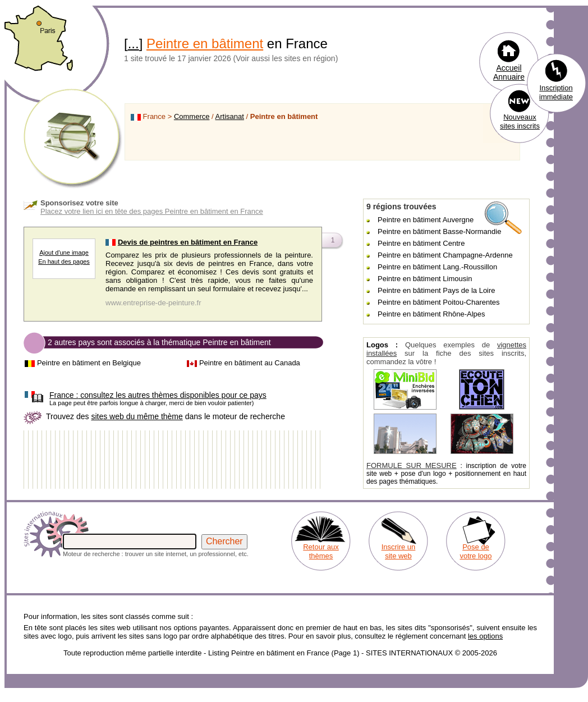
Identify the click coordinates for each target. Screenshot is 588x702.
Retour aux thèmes (321, 551)
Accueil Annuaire (509, 72)
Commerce (192, 116)
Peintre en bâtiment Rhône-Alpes (431, 314)
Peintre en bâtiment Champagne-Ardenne (445, 255)
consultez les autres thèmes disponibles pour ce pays (158, 395)
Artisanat (230, 116)
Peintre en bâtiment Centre (421, 243)
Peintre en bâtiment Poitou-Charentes (439, 302)
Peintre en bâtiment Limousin (425, 279)
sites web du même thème (137, 416)
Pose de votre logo (476, 551)
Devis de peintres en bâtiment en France (188, 242)
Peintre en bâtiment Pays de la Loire (437, 290)
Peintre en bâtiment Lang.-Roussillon (437, 267)
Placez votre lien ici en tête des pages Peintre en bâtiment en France (152, 211)
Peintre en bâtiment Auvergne (426, 220)
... (134, 43)
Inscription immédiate (556, 92)
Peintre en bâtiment (205, 43)
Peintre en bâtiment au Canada (250, 363)
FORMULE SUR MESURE (412, 465)
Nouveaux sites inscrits (520, 121)
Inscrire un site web (399, 551)
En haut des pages (64, 261)
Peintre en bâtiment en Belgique (89, 363)
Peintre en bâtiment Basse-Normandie (439, 231)
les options (485, 636)
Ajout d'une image (64, 253)
